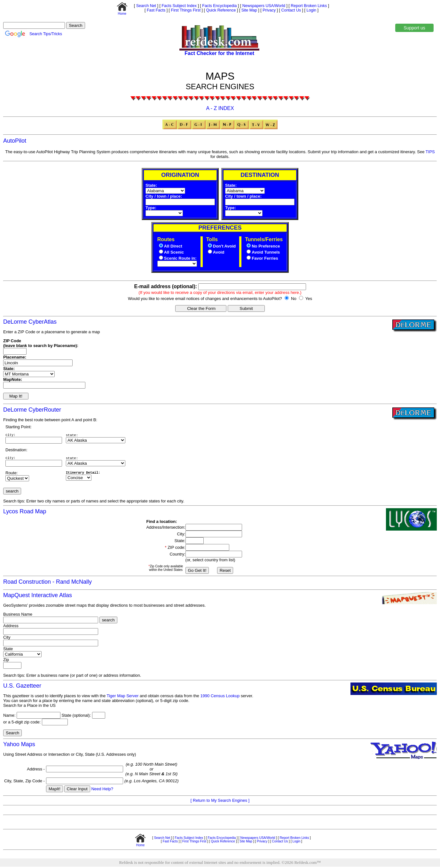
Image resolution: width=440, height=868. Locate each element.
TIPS (430, 152)
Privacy (269, 10)
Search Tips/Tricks (46, 34)
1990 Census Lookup (220, 697)
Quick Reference (220, 10)
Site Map (249, 10)
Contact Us (291, 10)
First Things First (185, 10)
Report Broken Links (308, 6)
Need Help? (102, 790)
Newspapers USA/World (263, 6)
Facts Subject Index (179, 6)
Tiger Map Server (122, 697)
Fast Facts (156, 10)
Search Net (145, 6)
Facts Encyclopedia (219, 6)
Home (122, 12)
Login (311, 10)
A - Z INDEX (220, 108)
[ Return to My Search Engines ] (220, 802)
